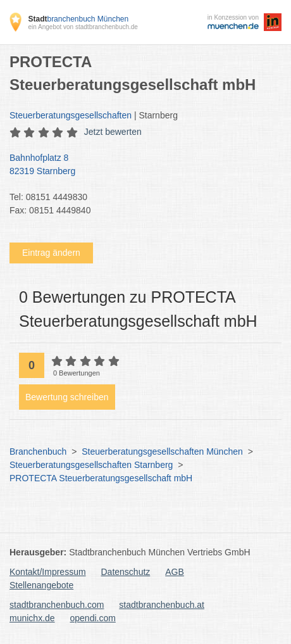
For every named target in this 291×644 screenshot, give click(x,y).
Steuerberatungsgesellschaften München (162, 451)
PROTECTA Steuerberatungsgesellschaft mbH (101, 478)
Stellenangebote (41, 585)
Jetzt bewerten (113, 132)
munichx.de (32, 618)
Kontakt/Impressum (48, 572)
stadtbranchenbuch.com (57, 605)
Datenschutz (126, 572)
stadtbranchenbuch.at (162, 605)
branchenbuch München (78, 19)
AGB (175, 572)
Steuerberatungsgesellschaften (71, 115)
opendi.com (92, 618)
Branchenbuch (38, 451)
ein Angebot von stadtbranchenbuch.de (83, 27)
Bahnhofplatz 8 (139, 165)
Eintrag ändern (51, 253)
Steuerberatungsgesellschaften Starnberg (91, 465)
